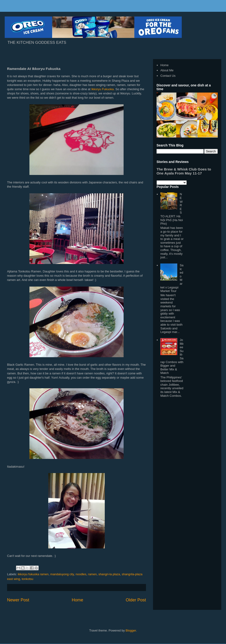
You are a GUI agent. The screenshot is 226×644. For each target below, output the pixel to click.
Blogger (131, 630)
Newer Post (18, 600)
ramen (92, 574)
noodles (81, 574)
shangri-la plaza (109, 574)
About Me (167, 70)
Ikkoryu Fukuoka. (103, 89)
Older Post (136, 600)
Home (78, 600)
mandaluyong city (62, 574)
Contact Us (168, 76)
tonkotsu (27, 579)
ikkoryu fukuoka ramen (33, 574)
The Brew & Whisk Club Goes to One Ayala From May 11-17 (184, 171)
